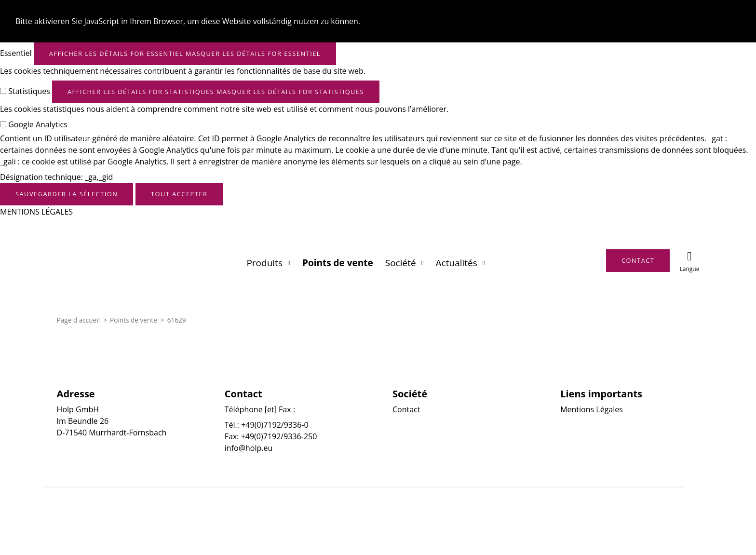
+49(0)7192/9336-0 (275, 425)
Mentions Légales (592, 409)
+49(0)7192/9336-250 (279, 436)
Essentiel (16, 53)
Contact (406, 409)
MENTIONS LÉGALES (36, 212)
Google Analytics (38, 124)
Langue (689, 269)
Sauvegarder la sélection (67, 194)
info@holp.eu (249, 448)
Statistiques (29, 91)
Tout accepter (179, 194)
